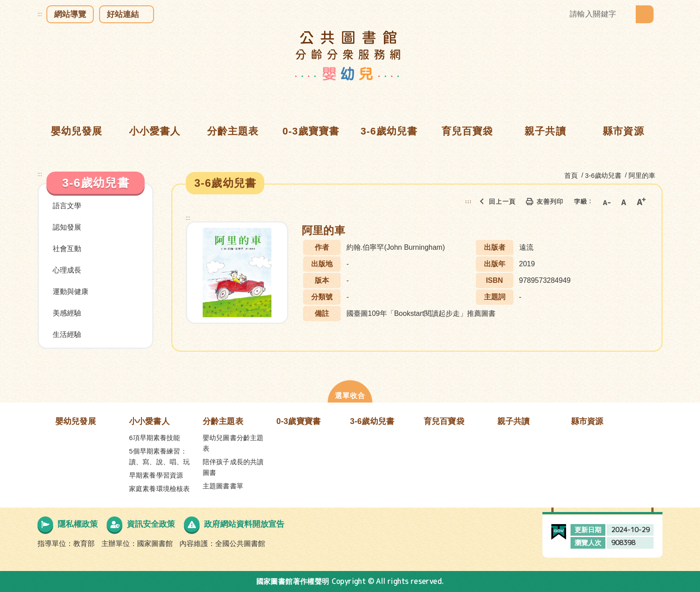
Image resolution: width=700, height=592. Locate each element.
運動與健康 (71, 292)
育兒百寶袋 (444, 421)
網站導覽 (70, 14)
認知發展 (67, 227)
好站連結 (123, 14)
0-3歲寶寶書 (298, 421)
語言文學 (67, 206)
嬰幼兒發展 (76, 421)
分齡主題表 (223, 421)
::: (40, 14)
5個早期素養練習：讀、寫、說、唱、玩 (159, 456)
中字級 (624, 202)
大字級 (641, 202)
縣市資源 (587, 421)
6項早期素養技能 (155, 438)
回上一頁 (495, 202)
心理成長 (67, 270)
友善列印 (543, 202)
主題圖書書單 (223, 486)
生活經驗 (67, 334)
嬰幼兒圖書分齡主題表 (233, 443)
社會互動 (67, 249)
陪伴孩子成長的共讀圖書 (233, 467)
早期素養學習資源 (156, 475)
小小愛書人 (149, 421)
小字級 (606, 202)
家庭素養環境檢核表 (159, 489)
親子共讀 (514, 421)
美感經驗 (67, 313)
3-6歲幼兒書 (372, 421)
